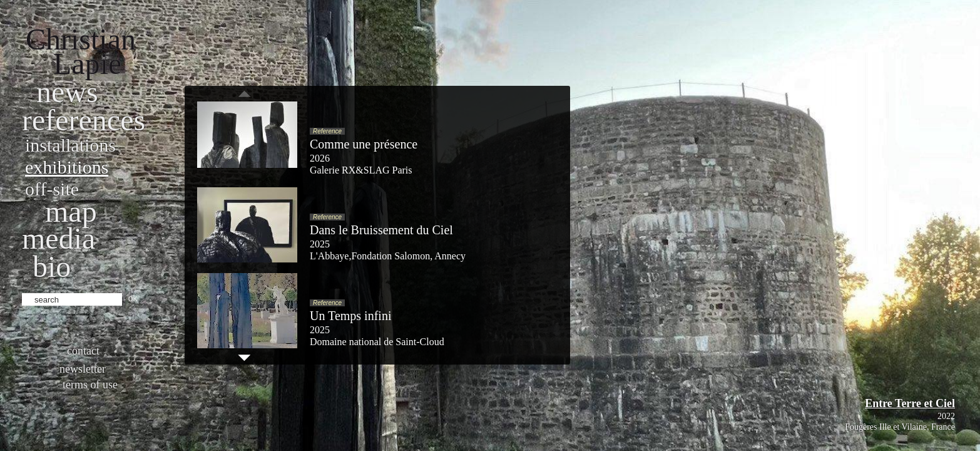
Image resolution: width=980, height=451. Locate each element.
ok (133, 298)
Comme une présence (364, 144)
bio (52, 267)
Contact (83, 351)
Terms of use (90, 385)
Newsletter (83, 369)
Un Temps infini (350, 316)
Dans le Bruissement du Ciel (381, 230)
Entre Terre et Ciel (910, 403)
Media (59, 238)
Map (71, 211)
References (84, 120)
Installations (70, 145)
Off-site (52, 189)
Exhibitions (67, 167)
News (67, 92)
